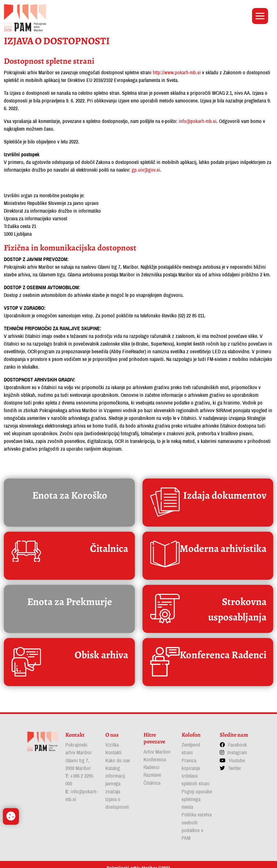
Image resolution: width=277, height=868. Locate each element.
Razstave (152, 769)
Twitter (235, 762)
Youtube (237, 754)
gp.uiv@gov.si (146, 168)
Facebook (237, 739)
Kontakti (114, 747)
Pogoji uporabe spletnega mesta (197, 793)
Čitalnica (152, 777)
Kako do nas (118, 754)
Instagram (237, 747)
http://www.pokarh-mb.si (177, 70)
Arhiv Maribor (157, 746)
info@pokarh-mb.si (198, 119)
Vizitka (112, 739)
